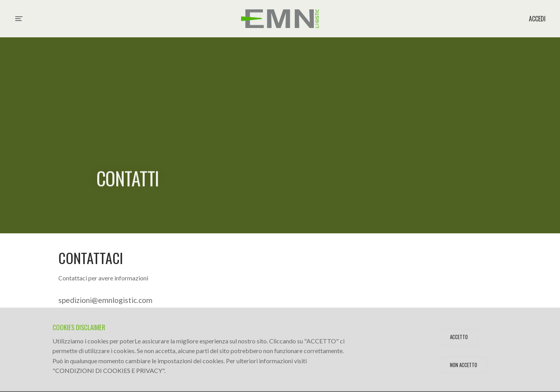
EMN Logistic (280, 19)
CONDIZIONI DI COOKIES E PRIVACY (109, 370)
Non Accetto (464, 365)
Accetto (459, 337)
